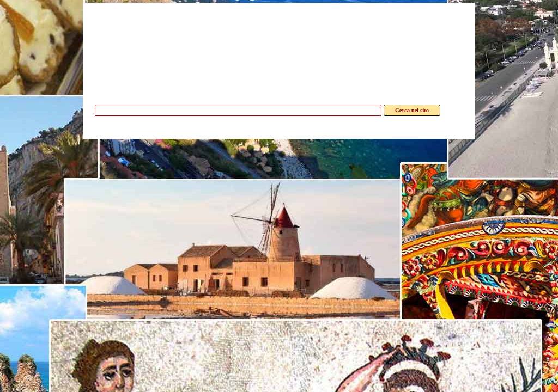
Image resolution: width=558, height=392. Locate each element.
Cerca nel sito (412, 110)
